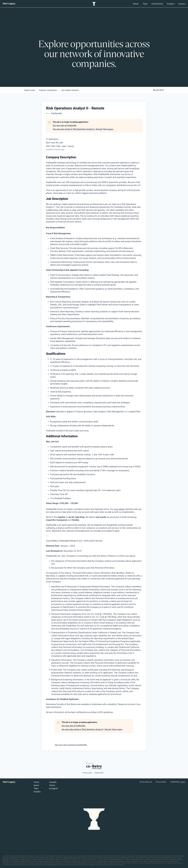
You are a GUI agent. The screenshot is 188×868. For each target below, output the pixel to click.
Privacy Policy (161, 782)
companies (48, 90)
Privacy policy (87, 773)
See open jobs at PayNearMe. (65, 126)
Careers (182, 4)
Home (36, 782)
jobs (30, 90)
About (136, 4)
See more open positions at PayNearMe (71, 745)
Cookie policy (99, 773)
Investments (157, 4)
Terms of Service (146, 782)
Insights (171, 4)
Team (145, 4)
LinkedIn (53, 782)
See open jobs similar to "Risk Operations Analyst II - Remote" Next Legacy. (83, 129)
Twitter (52, 785)
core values (119, 509)
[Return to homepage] (9, 4)
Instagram (54, 788)
